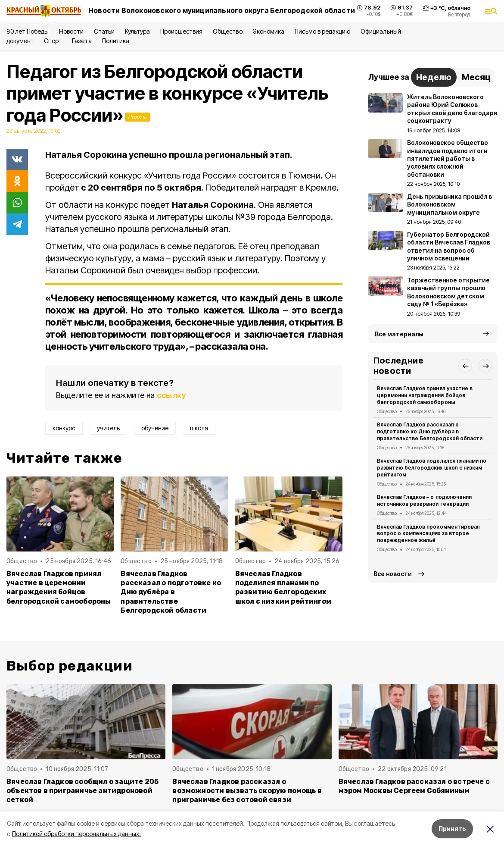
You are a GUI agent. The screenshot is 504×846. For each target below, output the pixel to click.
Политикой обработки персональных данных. (76, 834)
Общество (227, 31)
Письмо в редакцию (322, 31)
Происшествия (181, 31)
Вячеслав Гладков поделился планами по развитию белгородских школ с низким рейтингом (283, 587)
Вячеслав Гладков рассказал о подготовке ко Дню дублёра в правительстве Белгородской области (171, 592)
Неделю (434, 77)
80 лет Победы (28, 31)
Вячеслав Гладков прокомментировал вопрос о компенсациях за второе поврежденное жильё (428, 534)
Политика (116, 41)
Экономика (269, 31)
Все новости (393, 574)
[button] (465, 366)
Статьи (104, 31)
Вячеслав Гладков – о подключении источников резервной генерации (424, 500)
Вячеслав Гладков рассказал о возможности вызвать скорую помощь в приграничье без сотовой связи (247, 791)
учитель (108, 428)
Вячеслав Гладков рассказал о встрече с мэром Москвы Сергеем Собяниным (414, 786)
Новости (71, 31)
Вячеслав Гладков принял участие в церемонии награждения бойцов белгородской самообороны (59, 587)
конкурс (64, 428)
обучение (155, 428)
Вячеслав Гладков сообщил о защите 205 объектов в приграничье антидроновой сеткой (82, 791)
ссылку (171, 395)
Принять (452, 829)
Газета (82, 41)
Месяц (476, 77)
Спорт (53, 41)
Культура (137, 31)
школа (199, 428)
